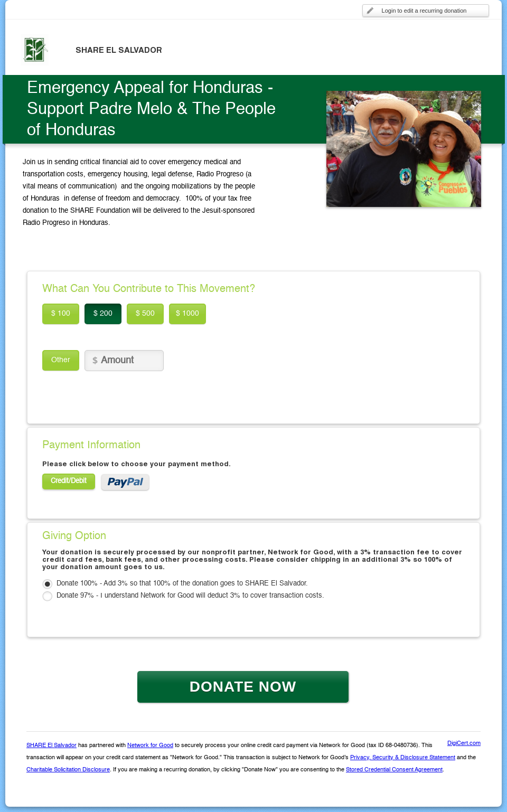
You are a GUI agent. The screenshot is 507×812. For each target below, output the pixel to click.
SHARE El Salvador (51, 746)
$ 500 (145, 314)
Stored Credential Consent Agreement (394, 770)
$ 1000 (187, 314)
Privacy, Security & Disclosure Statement (403, 758)
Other (61, 360)
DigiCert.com (464, 744)
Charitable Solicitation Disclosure (68, 770)
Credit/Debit (69, 481)
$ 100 (61, 314)
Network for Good (150, 746)
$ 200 (103, 314)
